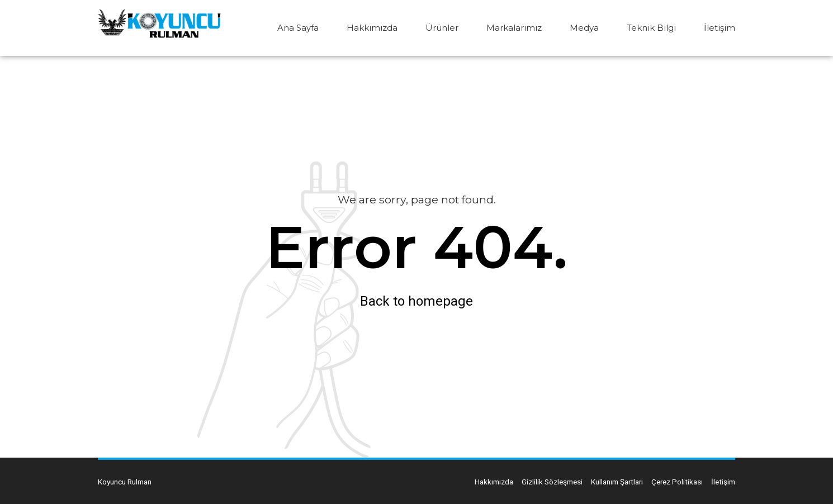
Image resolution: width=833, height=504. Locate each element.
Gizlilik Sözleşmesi (552, 482)
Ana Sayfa (298, 28)
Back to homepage (417, 301)
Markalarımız (514, 28)
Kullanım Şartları (617, 482)
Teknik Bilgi (651, 28)
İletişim (720, 28)
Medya (584, 28)
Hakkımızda (372, 28)
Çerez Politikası (677, 482)
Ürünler (442, 28)
